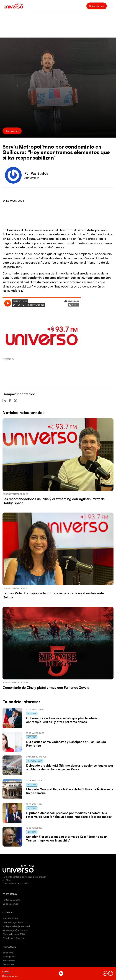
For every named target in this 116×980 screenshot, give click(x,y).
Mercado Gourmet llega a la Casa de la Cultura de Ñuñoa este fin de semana (70, 791)
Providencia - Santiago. (14, 938)
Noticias (32, 714)
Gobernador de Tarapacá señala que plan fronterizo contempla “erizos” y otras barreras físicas (63, 720)
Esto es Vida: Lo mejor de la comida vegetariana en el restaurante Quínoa (53, 595)
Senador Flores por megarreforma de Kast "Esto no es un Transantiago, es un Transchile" (67, 839)
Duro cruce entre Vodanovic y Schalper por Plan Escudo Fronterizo (66, 744)
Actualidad (12, 131)
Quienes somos (10, 904)
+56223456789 (10, 918)
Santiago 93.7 (9, 957)
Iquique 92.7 (8, 953)
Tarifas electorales (11, 900)
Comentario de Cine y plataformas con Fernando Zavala (46, 687)
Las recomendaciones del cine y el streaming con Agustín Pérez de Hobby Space (54, 501)
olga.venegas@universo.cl (15, 930)
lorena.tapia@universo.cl (14, 922)
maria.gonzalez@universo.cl (16, 926)
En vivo (7, 972)
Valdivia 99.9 (9, 960)
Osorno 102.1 (9, 964)
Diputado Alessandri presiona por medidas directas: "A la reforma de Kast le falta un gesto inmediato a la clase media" (69, 815)
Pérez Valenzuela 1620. (14, 934)
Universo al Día (35, 761)
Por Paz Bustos (36, 173)
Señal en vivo (97, 6)
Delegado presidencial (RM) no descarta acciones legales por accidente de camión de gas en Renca (70, 767)
